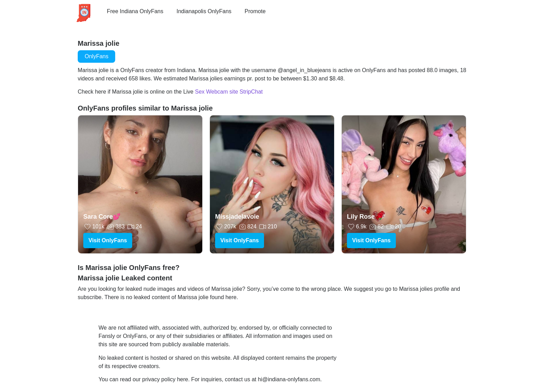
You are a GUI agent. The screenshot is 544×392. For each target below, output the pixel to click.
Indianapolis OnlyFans (204, 11)
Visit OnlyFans (108, 240)
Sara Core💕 (102, 217)
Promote (255, 11)
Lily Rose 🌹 (365, 217)
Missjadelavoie (237, 217)
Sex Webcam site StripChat (229, 92)
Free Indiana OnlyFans (135, 11)
